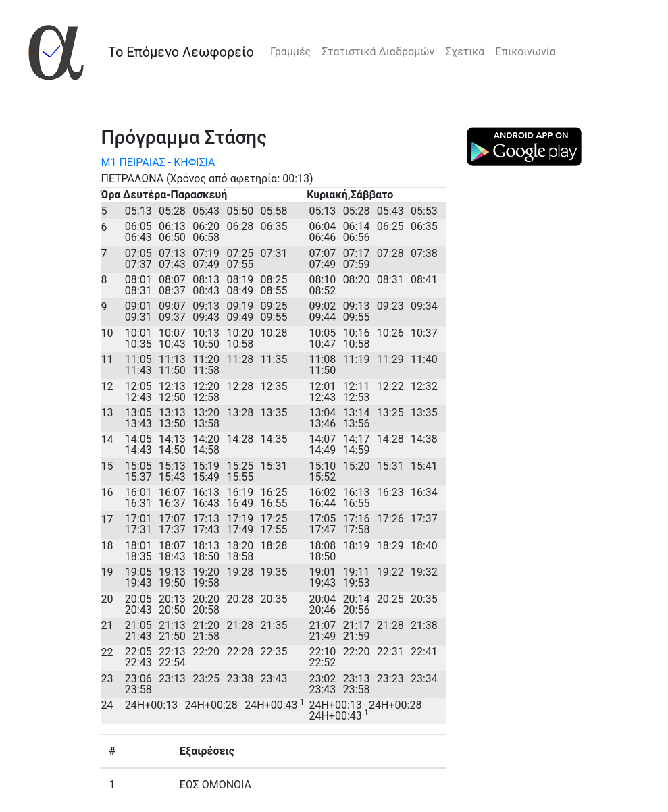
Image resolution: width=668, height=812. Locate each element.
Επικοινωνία (525, 52)
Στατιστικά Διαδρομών (378, 52)
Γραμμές (290, 52)
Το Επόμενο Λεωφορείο (181, 52)
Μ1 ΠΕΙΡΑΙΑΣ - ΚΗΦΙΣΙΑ (158, 162)
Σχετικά (465, 52)
